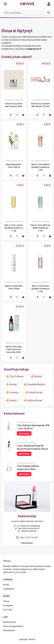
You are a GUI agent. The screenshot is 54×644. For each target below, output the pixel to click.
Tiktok (6, 601)
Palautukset (9, 630)
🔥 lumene (12, 392)
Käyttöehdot (27, 543)
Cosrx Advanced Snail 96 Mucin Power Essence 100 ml (32, 447)
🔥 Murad (11, 384)
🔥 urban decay (34, 392)
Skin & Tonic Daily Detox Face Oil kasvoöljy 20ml (14, 349)
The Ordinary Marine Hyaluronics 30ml (28, 468)
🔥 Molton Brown (33, 400)
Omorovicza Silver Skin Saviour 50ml (14, 105)
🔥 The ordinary (15, 376)
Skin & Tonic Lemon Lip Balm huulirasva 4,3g (14, 228)
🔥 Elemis (11, 400)
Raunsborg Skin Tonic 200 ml (14, 166)
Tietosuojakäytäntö (13, 626)
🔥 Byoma (36, 376)
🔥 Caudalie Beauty (34, 384)
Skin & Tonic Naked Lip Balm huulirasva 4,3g (40, 167)
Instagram (8, 605)
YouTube (7, 610)
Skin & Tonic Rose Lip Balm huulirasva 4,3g (40, 289)
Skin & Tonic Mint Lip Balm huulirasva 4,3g (40, 228)
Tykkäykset (9, 589)
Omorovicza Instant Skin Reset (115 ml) (40, 105)
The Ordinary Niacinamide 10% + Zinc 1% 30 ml (33, 427)
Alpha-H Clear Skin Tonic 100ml (14, 287)
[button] (27, 537)
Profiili (6, 585)
